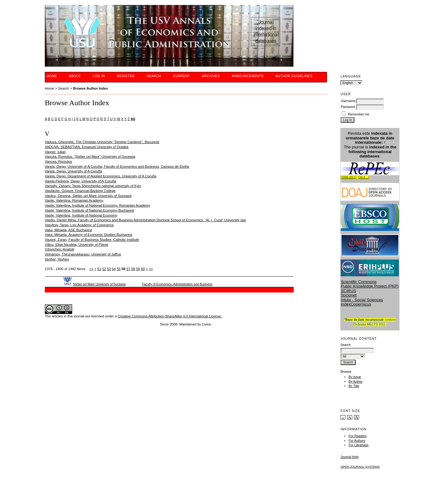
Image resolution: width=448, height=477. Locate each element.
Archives (211, 76)
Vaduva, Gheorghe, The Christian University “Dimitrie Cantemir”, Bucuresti (102, 142)
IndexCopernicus (356, 304)
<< (91, 269)
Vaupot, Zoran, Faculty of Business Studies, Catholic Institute (92, 240)
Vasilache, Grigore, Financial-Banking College (80, 191)
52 (104, 269)
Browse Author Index (91, 88)
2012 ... (363, 177)
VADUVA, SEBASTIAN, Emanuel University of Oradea (87, 147)
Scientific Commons (359, 282)
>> (151, 269)
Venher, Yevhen (57, 259)
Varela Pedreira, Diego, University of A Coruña (80, 181)
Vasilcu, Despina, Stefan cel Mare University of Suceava (88, 196)
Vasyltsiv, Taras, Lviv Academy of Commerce (79, 225)
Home (52, 76)
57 (128, 269)
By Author (355, 382)
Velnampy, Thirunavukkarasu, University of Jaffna (83, 254)
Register (126, 76)
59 (138, 269)
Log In (99, 76)
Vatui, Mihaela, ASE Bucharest (68, 230)
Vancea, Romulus (58, 161)
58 (133, 269)
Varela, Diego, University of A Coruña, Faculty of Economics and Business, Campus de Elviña (117, 166)
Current (181, 76)
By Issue (355, 377)
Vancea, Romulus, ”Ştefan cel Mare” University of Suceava (90, 157)
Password (348, 107)
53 (109, 269)
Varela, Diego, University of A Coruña (73, 171)
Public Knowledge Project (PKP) (370, 286)
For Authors (357, 441)
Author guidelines (294, 76)
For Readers (357, 436)
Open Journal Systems (360, 467)
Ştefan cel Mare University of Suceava (99, 284)
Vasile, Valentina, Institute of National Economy (81, 215)
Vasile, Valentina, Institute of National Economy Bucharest (89, 210)
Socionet (349, 295)
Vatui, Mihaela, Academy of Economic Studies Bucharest (89, 235)
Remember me (359, 114)
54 (114, 269)
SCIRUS (348, 291)
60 (143, 269)
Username (348, 101)
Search (154, 76)
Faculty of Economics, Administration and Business (177, 284)
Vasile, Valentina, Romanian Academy (74, 200)
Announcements (248, 76)
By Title (354, 386)
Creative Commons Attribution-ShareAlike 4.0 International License (170, 316)
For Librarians (358, 445)
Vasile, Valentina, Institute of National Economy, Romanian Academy (98, 205)
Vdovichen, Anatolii (60, 249)
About (75, 76)
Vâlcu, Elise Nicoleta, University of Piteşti (76, 245)
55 (119, 269)
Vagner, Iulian (55, 152)
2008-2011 (349, 177)
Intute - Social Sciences (362, 300)
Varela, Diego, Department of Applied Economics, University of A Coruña (101, 176)
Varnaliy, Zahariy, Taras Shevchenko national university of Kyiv (93, 186)
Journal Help (349, 457)
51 (99, 269)
